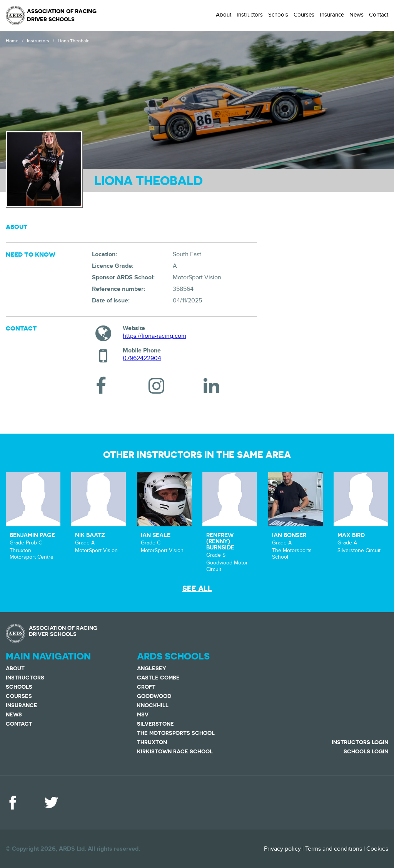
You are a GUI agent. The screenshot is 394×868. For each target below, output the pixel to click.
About (224, 15)
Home (12, 41)
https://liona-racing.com (154, 336)
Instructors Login (360, 742)
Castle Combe (158, 678)
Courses (304, 15)
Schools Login (366, 751)
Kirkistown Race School (175, 751)
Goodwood (154, 696)
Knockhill (153, 705)
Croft (146, 687)
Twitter (51, 803)
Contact (379, 15)
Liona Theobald (74, 41)
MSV (143, 714)
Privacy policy (282, 849)
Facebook (13, 803)
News (356, 15)
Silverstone (155, 724)
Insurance (332, 15)
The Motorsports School (176, 733)
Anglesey (152, 668)
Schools (278, 15)
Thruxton (152, 742)
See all (197, 588)
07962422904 (142, 358)
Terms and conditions (334, 849)
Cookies (377, 849)
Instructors (250, 15)
